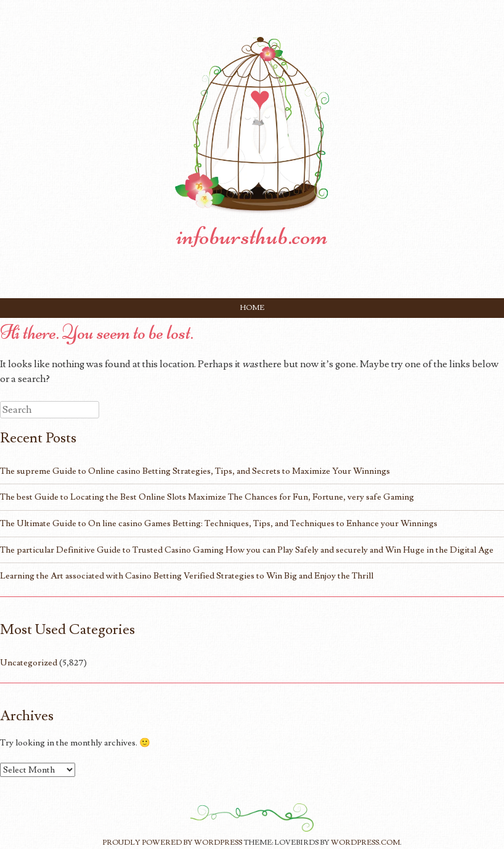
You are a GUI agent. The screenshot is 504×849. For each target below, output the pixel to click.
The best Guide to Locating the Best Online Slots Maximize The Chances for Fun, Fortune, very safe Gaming (207, 497)
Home (252, 308)
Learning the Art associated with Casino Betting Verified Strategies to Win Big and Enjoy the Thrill (187, 576)
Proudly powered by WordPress (172, 843)
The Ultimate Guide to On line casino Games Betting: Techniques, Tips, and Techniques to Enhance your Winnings (219, 523)
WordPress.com (365, 843)
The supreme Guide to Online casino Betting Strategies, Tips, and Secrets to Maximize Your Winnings (195, 471)
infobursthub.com (252, 236)
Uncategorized (29, 663)
